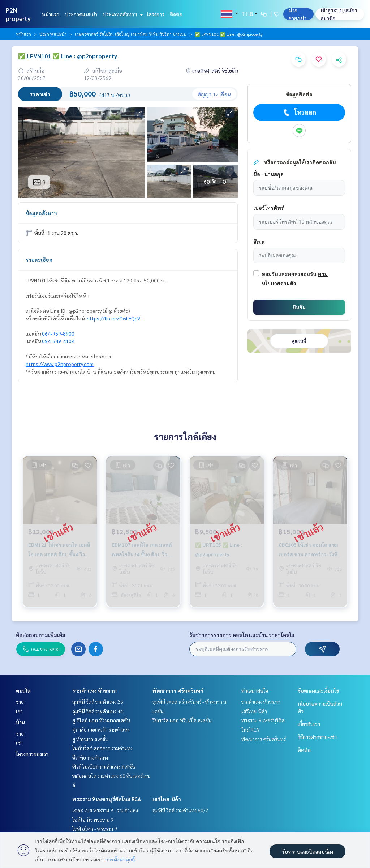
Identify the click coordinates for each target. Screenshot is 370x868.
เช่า (19, 711)
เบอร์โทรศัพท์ (269, 208)
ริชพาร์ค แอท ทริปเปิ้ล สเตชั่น (182, 720)
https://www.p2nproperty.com (60, 364)
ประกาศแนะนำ (81, 14)
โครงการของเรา (32, 754)
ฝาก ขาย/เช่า (298, 14)
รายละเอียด (39, 260)
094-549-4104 (58, 341)
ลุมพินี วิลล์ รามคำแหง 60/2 (180, 810)
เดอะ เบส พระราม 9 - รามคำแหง (105, 810)
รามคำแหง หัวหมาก (94, 690)
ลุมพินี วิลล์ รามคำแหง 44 (98, 711)
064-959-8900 (58, 333)
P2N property (18, 14)
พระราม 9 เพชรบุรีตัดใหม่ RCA (107, 799)
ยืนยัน (299, 307)
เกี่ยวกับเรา (309, 724)
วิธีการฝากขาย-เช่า (317, 737)
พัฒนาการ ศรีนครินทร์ (178, 690)
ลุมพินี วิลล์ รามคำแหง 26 (98, 702)
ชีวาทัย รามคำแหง (90, 757)
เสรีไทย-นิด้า (167, 799)
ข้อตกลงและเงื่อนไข (318, 690)
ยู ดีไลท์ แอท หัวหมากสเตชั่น (101, 720)
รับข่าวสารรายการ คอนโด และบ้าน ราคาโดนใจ (242, 635)
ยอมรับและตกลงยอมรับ (289, 274)
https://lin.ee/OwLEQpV (113, 318)
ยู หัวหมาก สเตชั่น (90, 739)
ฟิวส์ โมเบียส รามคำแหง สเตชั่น (104, 766)
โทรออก (299, 112)
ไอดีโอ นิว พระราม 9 (93, 820)
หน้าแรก (50, 14)
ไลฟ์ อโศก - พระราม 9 (95, 829)
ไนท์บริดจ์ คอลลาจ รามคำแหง (102, 748)
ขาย (20, 702)
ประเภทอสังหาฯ (122, 14)
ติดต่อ (176, 14)
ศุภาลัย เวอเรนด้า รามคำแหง (101, 729)
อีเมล (259, 242)
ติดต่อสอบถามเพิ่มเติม (41, 635)
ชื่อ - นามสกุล (268, 174)
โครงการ (156, 14)
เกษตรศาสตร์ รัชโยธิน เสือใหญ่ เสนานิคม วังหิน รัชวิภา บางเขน (131, 34)
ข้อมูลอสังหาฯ (41, 213)
